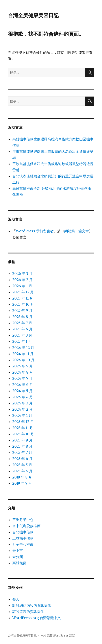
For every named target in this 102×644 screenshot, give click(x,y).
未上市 (18, 551)
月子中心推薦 (23, 544)
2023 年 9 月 (22, 440)
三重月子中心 (23, 520)
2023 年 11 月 (23, 428)
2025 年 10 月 (23, 304)
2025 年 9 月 (22, 311)
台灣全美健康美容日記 (33, 15)
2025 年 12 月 (23, 292)
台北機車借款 (23, 532)
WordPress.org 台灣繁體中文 (37, 618)
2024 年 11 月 (23, 354)
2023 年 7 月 (22, 452)
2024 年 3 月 (22, 403)
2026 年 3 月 (22, 274)
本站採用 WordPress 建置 (58, 636)
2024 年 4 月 (23, 397)
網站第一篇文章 (77, 231)
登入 (16, 599)
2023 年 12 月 (23, 422)
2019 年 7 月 (22, 483)
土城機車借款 (23, 538)
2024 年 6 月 (23, 385)
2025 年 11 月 (23, 298)
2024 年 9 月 (23, 366)
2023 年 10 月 (23, 434)
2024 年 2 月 (22, 409)
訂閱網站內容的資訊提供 (32, 605)
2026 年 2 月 (22, 280)
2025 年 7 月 (22, 323)
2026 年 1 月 (22, 286)
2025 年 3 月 (22, 335)
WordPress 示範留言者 (35, 231)
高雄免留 (19, 563)
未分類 (18, 557)
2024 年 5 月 (22, 391)
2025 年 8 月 (22, 317)
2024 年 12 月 (23, 348)
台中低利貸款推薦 (26, 526)
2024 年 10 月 (23, 360)
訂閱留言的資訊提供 (28, 612)
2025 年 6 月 (22, 329)
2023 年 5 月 (22, 465)
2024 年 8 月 (23, 372)
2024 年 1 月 (22, 415)
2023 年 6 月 (22, 459)
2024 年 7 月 (22, 378)
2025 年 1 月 (22, 341)
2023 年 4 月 (22, 471)
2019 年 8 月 (22, 477)
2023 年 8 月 (22, 446)
